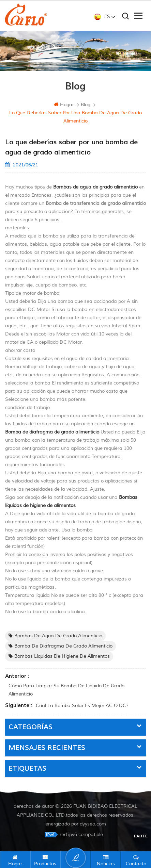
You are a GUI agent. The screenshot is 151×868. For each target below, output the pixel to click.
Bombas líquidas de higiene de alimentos (59, 656)
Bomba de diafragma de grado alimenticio (61, 646)
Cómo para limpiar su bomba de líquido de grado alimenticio (66, 690)
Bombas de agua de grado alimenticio (55, 636)
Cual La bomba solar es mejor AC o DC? (82, 706)
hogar (64, 105)
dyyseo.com (93, 824)
